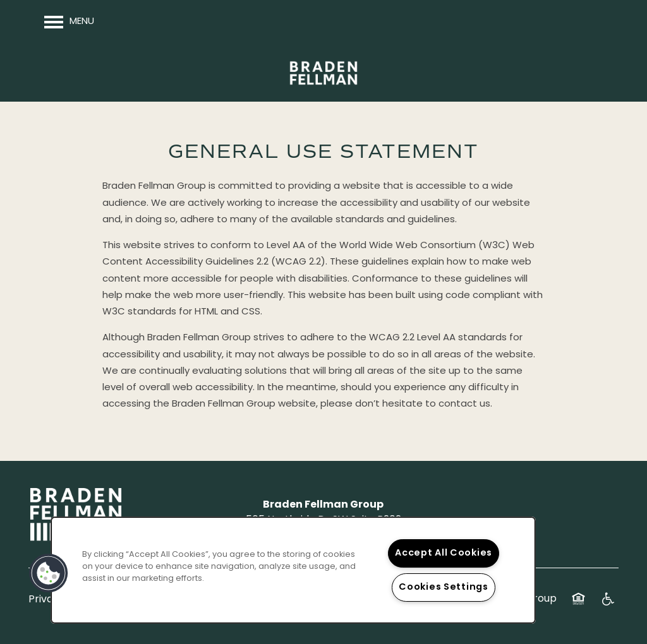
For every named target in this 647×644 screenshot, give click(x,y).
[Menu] (69, 22)
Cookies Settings (444, 587)
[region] (293, 570)
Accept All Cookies (444, 553)
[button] (49, 573)
